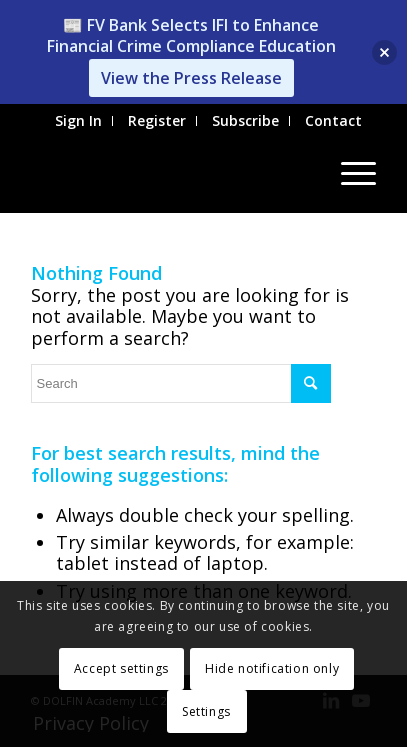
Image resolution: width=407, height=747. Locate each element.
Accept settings (121, 668)
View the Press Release (191, 78)
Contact (333, 120)
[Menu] (348, 173)
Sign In (78, 120)
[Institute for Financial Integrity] (169, 173)
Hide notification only (272, 668)
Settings (206, 711)
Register (157, 120)
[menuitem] (79, 121)
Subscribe (245, 120)
